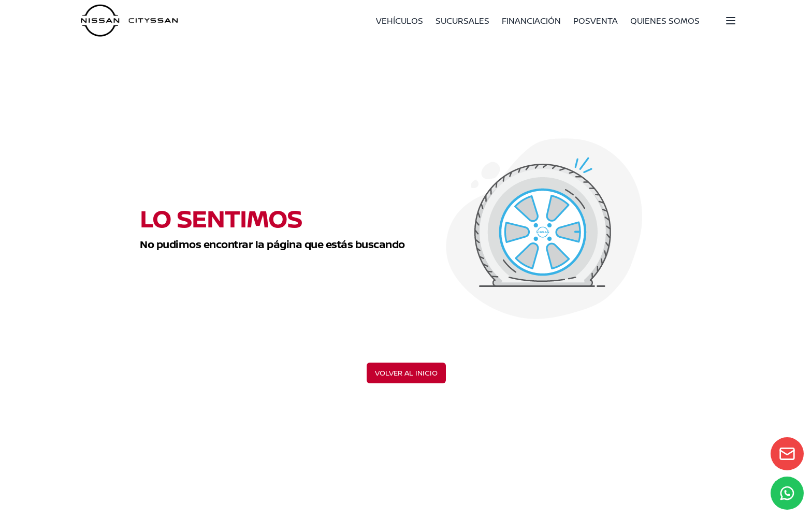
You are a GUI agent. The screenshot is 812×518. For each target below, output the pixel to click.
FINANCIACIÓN (531, 21)
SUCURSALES (462, 21)
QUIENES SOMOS (665, 21)
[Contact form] (787, 454)
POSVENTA (596, 21)
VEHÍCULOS (400, 21)
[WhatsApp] (787, 493)
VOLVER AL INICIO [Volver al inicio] (406, 373)
